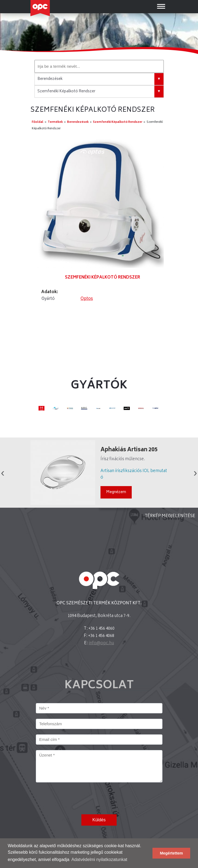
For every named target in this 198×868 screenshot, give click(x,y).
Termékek (55, 122)
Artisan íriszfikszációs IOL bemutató (134, 474)
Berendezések (78, 122)
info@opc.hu (101, 643)
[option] (99, 203)
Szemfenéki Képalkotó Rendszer (118, 122)
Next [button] (195, 473)
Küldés (99, 820)
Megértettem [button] (171, 853)
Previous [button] (3, 473)
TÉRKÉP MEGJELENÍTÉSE (170, 516)
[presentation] (77, 798)
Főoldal (38, 122)
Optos (87, 299)
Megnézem (116, 492)
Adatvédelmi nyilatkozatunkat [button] (99, 859)
